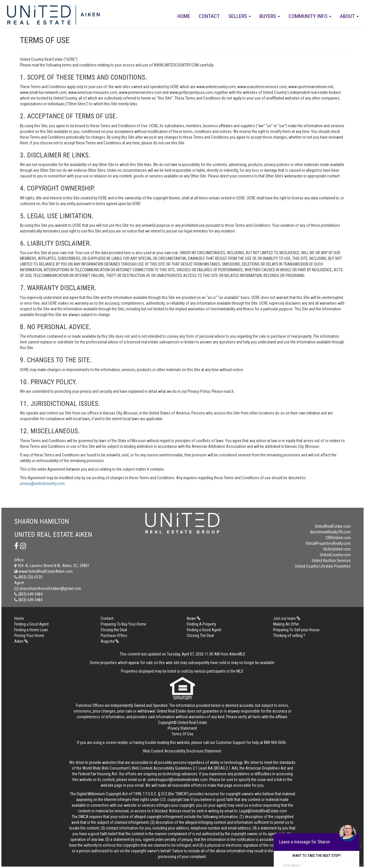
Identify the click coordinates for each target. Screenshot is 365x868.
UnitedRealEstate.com (333, 526)
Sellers (240, 16)
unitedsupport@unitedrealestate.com (178, 780)
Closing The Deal (200, 636)
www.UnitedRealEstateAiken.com (43, 571)
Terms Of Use (182, 734)
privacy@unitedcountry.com (43, 483)
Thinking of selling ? (289, 636)
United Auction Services (331, 561)
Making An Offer (286, 624)
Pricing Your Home (29, 636)
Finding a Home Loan (31, 630)
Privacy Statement (182, 728)
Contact (209, 16)
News (194, 618)
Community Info (310, 16)
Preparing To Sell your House (296, 630)
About (349, 16)
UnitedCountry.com (335, 555)
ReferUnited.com (337, 549)
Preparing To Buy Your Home (123, 624)
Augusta (110, 641)
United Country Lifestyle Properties (323, 566)
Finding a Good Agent (32, 624)
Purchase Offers (114, 636)
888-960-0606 (275, 742)
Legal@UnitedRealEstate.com (263, 811)
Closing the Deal (114, 630)
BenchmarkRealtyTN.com (330, 532)
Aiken (21, 641)
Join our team (287, 618)
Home (184, 16)
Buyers (270, 16)
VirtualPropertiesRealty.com (328, 543)
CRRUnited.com (338, 538)
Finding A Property (201, 624)
